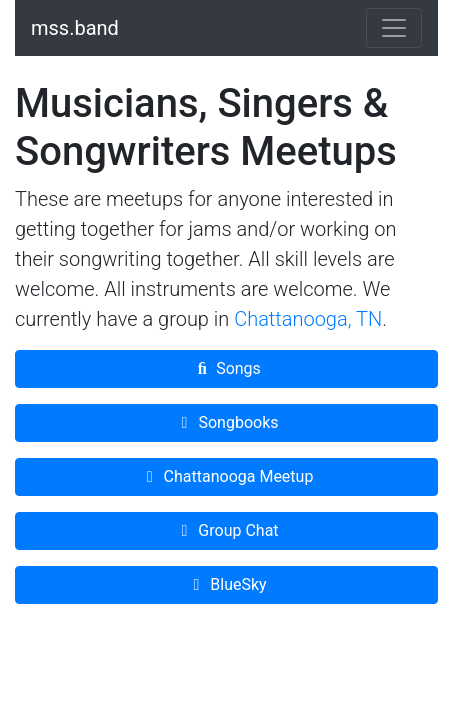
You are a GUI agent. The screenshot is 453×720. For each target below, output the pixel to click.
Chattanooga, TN (308, 319)
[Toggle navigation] (394, 28)
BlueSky (226, 584)
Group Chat (226, 530)
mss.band (75, 28)
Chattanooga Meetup (227, 476)
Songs (226, 368)
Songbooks (226, 422)
